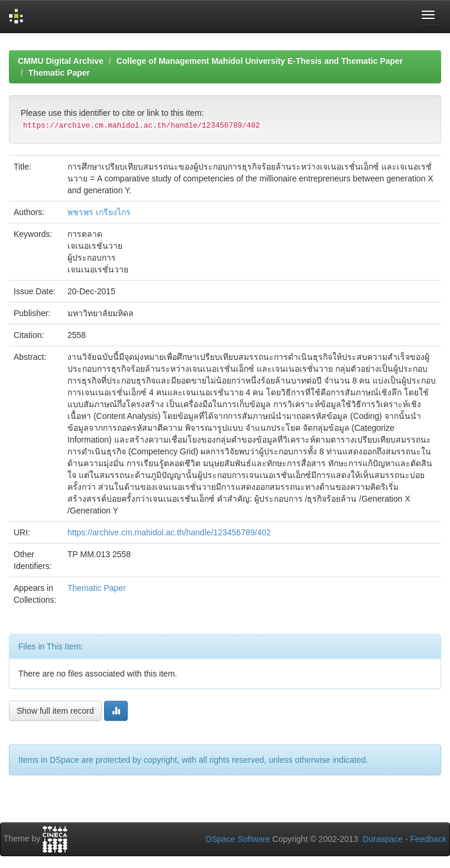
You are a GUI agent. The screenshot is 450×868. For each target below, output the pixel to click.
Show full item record (55, 711)
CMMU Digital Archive (61, 61)
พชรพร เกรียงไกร (99, 212)
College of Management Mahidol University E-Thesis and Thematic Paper (260, 61)
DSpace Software (238, 839)
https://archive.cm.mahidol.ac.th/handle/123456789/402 (169, 532)
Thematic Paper (59, 73)
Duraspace (383, 839)
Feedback (428, 839)
